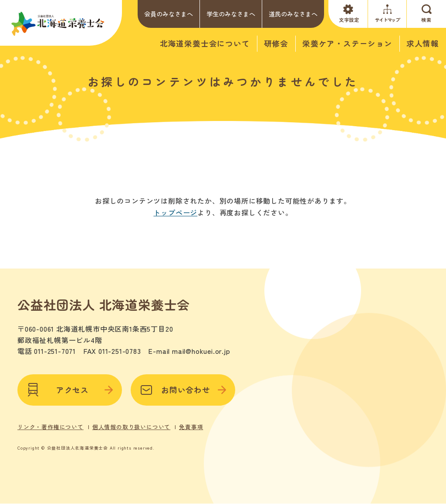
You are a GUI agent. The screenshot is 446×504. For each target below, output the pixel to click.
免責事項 (191, 427)
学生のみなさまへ (231, 14)
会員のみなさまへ (169, 14)
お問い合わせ (183, 390)
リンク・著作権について (51, 427)
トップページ (175, 212)
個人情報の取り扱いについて (131, 427)
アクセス (70, 390)
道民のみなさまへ (293, 14)
